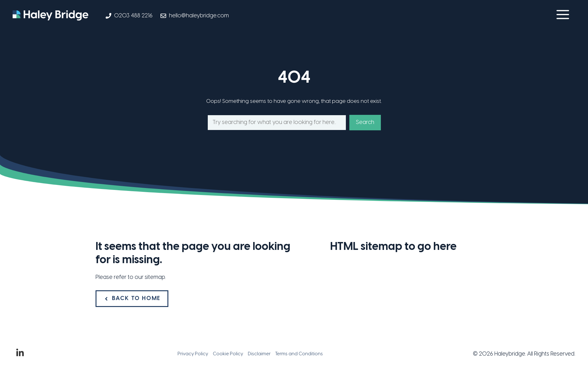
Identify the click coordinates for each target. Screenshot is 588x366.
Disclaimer (259, 354)
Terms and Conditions (299, 354)
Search (365, 123)
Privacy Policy (193, 354)
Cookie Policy (228, 354)
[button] (563, 16)
